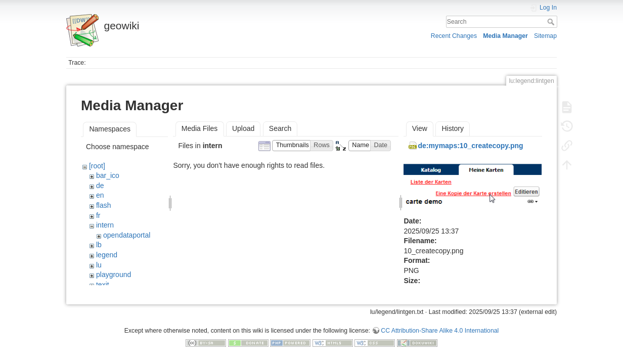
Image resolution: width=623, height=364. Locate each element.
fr (98, 215)
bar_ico (108, 175)
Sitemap (545, 36)
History (453, 128)
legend (107, 255)
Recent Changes (454, 36)
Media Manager (505, 36)
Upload (243, 128)
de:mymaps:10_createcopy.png (470, 146)
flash (104, 205)
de (100, 186)
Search (552, 22)
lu (99, 265)
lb (99, 245)
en (100, 195)
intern (105, 225)
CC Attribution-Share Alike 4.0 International (440, 327)
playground (114, 275)
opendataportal (127, 235)
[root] (97, 166)
